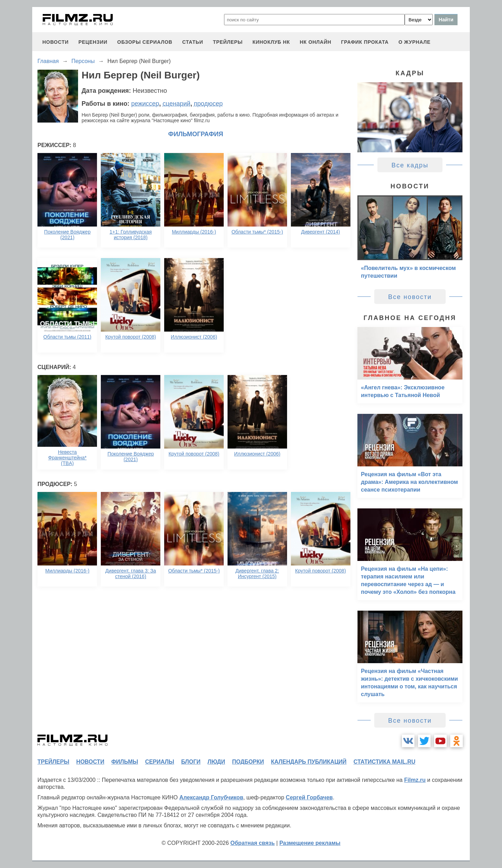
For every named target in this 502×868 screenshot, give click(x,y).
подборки (248, 762)
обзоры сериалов (145, 42)
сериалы (159, 762)
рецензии (93, 42)
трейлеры (228, 42)
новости (55, 42)
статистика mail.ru (385, 762)
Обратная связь (253, 843)
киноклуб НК (271, 42)
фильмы (125, 762)
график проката (365, 42)
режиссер (145, 104)
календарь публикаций (309, 762)
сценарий (177, 104)
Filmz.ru (415, 780)
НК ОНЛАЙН (315, 42)
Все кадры (410, 165)
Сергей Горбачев (309, 797)
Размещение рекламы (310, 843)
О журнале (414, 42)
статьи (193, 42)
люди (216, 762)
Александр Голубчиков (211, 797)
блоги (191, 762)
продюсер (208, 104)
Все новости (410, 297)
